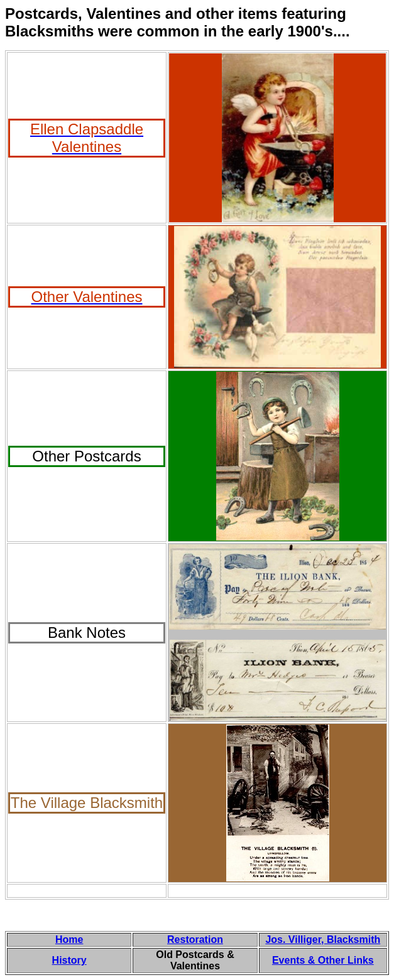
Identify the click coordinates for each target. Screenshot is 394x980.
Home (69, 940)
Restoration (195, 940)
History (69, 960)
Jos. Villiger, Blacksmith (323, 940)
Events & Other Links (323, 960)
